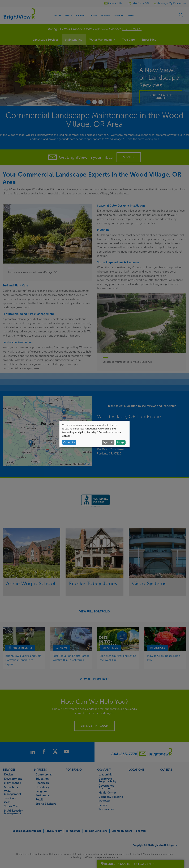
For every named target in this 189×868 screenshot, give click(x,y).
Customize (69, 442)
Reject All (108, 442)
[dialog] (94, 434)
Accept (121, 442)
